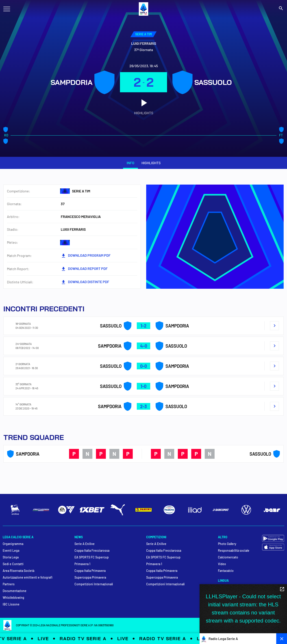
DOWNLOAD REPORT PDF (84, 269)
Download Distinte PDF (85, 282)
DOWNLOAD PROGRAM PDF (86, 256)
